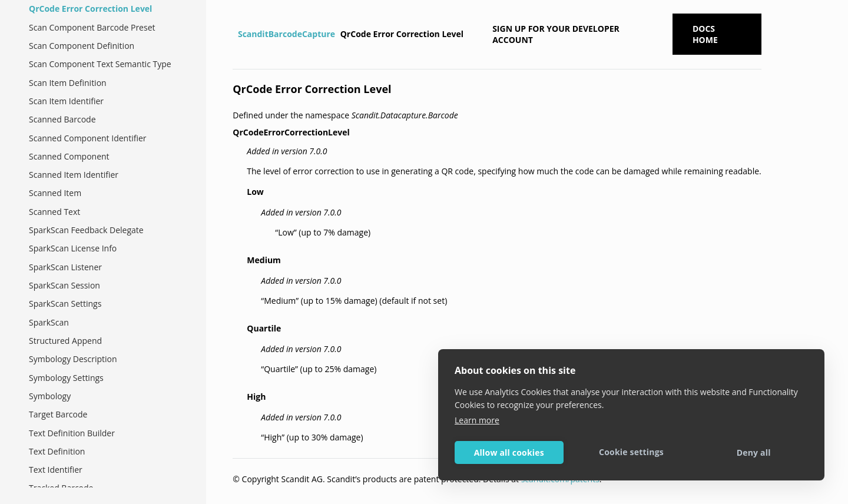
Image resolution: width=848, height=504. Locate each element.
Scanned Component (69, 156)
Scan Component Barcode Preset (92, 27)
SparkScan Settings (65, 304)
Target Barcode (58, 414)
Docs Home (705, 34)
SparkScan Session (64, 285)
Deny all (754, 452)
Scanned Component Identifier (88, 138)
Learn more (477, 420)
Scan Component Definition (82, 46)
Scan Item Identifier (66, 101)
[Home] (234, 34)
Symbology (50, 396)
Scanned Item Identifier (74, 175)
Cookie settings (631, 452)
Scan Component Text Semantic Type (100, 64)
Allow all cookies (509, 452)
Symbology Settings (66, 378)
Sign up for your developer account (556, 34)
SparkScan (49, 322)
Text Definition (57, 451)
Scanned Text (54, 212)
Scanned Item (55, 193)
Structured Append (65, 341)
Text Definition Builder (72, 433)
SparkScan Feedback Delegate (86, 230)
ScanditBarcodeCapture (286, 34)
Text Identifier (56, 470)
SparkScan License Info (73, 248)
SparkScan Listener (65, 267)
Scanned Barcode (62, 119)
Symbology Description (73, 359)
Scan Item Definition (68, 83)
